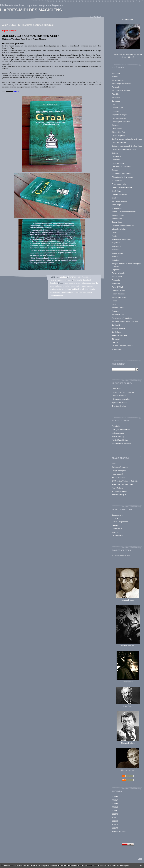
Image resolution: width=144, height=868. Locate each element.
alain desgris (70, 283)
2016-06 (115, 804)
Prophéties (116, 284)
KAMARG (116, 525)
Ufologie (115, 342)
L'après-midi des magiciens (31, 10)
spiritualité (76, 289)
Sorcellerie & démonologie (122, 318)
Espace (115, 170)
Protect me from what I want (123, 484)
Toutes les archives (119, 831)
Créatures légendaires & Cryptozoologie (127, 146)
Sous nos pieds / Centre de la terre (125, 322)
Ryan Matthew (117, 488)
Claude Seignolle (118, 136)
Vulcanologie (117, 349)
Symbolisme (117, 332)
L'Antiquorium (117, 529)
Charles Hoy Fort (118, 132)
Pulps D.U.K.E (117, 287)
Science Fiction (118, 308)
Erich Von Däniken (119, 163)
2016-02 (115, 811)
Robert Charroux (118, 294)
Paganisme (116, 270)
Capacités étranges (119, 115)
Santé (114, 304)
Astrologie (116, 87)
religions (85, 289)
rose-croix (75, 286)
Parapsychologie (118, 273)
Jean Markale (117, 219)
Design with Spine (119, 471)
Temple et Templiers (120, 335)
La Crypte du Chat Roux (121, 430)
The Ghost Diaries (119, 406)
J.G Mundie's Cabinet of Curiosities (125, 481)
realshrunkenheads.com (121, 556)
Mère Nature (117, 246)
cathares (59, 286)
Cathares (115, 125)
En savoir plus (123, 865)
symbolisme (67, 289)
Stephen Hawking (119, 328)
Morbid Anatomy (118, 437)
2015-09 (115, 828)
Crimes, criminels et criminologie (124, 149)
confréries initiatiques (69, 292)
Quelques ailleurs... (119, 290)
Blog (114, 104)
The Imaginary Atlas (120, 491)
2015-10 (115, 824)
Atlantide (115, 94)
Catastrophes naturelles (121, 122)
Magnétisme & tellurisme (121, 239)
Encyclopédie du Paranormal (123, 392)
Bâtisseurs (116, 97)
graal (78, 283)
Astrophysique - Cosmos (121, 91)
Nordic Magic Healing (120, 440)
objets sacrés (55, 289)
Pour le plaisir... (118, 277)
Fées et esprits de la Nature (122, 177)
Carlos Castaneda (119, 118)
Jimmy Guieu (117, 222)
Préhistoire (116, 280)
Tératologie (116, 339)
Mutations (116, 260)
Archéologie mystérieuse (121, 84)
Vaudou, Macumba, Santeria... (123, 346)
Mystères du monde (119, 403)
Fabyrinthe (116, 426)
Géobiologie (117, 191)
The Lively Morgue (119, 495)
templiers (67, 286)
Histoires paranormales (121, 399)
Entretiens (116, 160)
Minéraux (116, 250)
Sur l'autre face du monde (122, 443)
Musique (115, 257)
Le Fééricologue (118, 433)
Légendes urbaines (119, 229)
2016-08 (115, 797)
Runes (114, 301)
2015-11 (115, 821)
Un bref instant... (118, 536)
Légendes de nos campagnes (123, 226)
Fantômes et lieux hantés (121, 174)
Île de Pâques (117, 205)
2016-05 (115, 807)
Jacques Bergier (118, 215)
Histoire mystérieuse (120, 201)
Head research (118, 474)
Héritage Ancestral (119, 396)
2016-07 (115, 800)
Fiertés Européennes (120, 522)
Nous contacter (128, 19)
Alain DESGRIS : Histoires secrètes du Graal (28, 25)
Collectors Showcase (120, 467)
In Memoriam (117, 208)
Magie (114, 236)
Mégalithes (116, 243)
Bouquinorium (117, 515)
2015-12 (115, 817)
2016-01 (115, 814)
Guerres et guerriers (120, 194)
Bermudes (116, 101)
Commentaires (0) (57, 295)
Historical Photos (118, 477)
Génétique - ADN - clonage (122, 187)
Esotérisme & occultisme (121, 167)
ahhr (114, 464)
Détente (115, 153)
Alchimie (115, 77)
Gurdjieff (115, 198)
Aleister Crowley (118, 80)
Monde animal (117, 253)
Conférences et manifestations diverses (127, 139)
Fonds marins (117, 181)
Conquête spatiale (119, 142)
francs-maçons (86, 286)
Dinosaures (116, 156)
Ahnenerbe (116, 73)
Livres (114, 232)
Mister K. (115, 532)
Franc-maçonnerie (119, 184)
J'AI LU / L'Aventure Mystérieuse (124, 212)
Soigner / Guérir (118, 315)
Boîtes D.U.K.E (118, 108)
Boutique (115, 111)
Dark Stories (117, 389)
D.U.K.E (115, 518)
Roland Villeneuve (119, 297)
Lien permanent (86, 292)
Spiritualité (116, 325)
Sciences (115, 311)
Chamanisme (117, 129)
